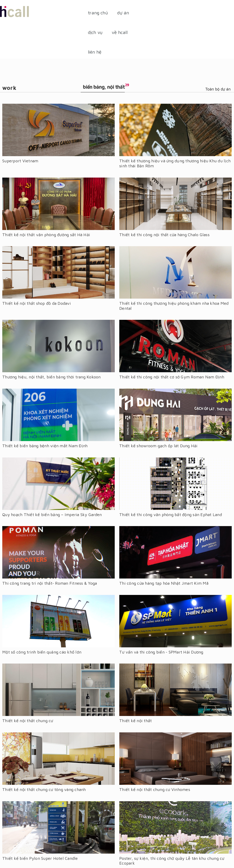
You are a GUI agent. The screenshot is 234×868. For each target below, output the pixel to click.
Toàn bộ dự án (218, 89)
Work (9, 88)
